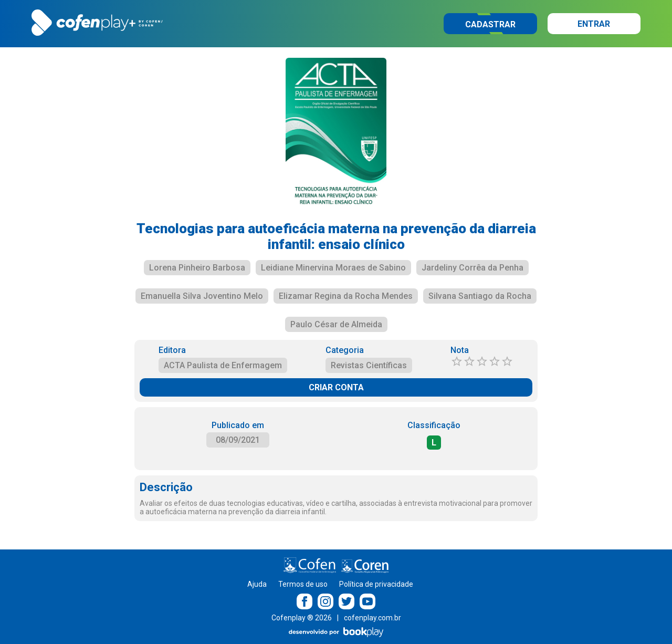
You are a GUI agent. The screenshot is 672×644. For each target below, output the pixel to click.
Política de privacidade (376, 584)
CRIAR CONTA (336, 387)
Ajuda (257, 584)
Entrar (594, 24)
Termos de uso (303, 584)
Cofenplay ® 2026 (302, 618)
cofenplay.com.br (372, 618)
